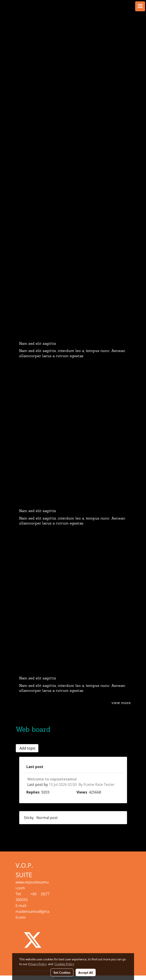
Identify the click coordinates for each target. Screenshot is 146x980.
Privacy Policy (37, 964)
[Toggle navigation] (140, 6)
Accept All (86, 972)
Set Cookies (62, 972)
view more (121, 703)
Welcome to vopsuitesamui (52, 779)
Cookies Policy (64, 964)
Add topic (27, 748)
